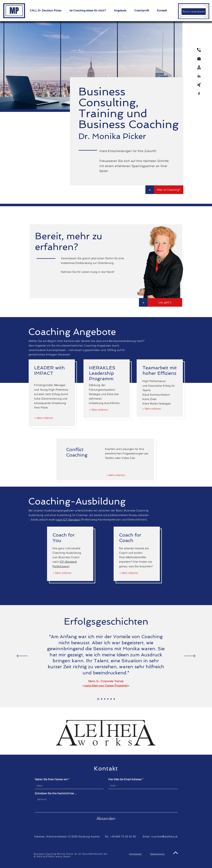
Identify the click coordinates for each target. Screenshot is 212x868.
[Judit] (114, 699)
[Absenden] (106, 818)
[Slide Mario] (98, 699)
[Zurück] (22, 656)
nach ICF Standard (68, 520)
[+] (150, 190)
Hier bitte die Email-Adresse (125, 779)
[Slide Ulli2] (111, 699)
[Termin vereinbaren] (194, 12)
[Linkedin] (199, 76)
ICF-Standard (68, 562)
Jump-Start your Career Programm (106, 686)
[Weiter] (190, 656)
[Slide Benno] (105, 699)
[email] (199, 59)
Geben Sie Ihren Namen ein (51, 779)
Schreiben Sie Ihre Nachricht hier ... (56, 793)
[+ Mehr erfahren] (44, 418)
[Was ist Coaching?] (169, 190)
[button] (143, 302)
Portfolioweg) (61, 566)
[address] (199, 67)
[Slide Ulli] (102, 699)
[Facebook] (199, 94)
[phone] (199, 50)
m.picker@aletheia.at (164, 836)
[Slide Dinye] (108, 699)
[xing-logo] (199, 85)
